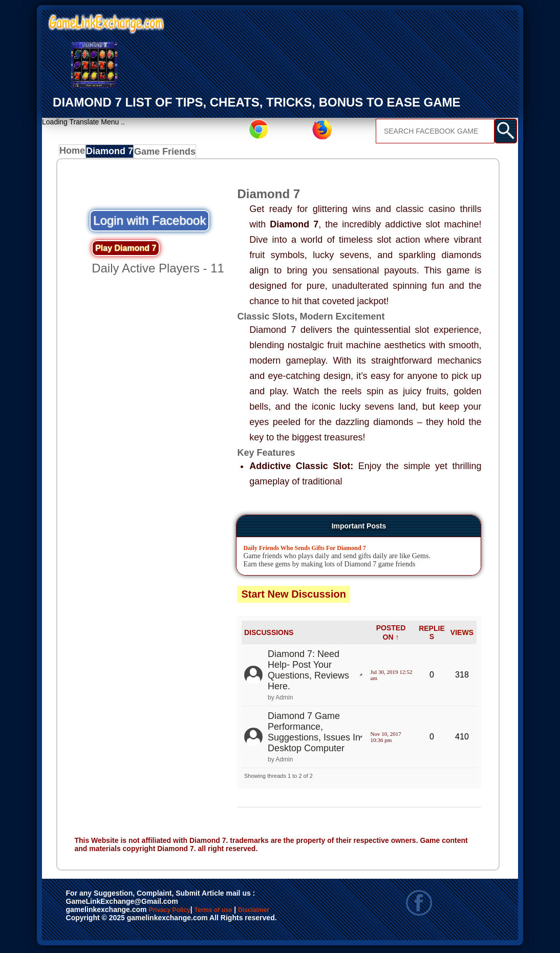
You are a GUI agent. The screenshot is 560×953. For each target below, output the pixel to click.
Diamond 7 (114, 154)
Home (74, 154)
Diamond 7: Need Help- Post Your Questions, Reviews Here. (308, 673)
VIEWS (462, 635)
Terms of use (243, 913)
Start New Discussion (294, 597)
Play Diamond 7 (126, 251)
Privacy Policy (180, 913)
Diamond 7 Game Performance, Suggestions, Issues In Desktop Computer (314, 735)
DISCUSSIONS (269, 635)
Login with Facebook (149, 223)
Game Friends (167, 154)
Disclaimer (89, 924)
